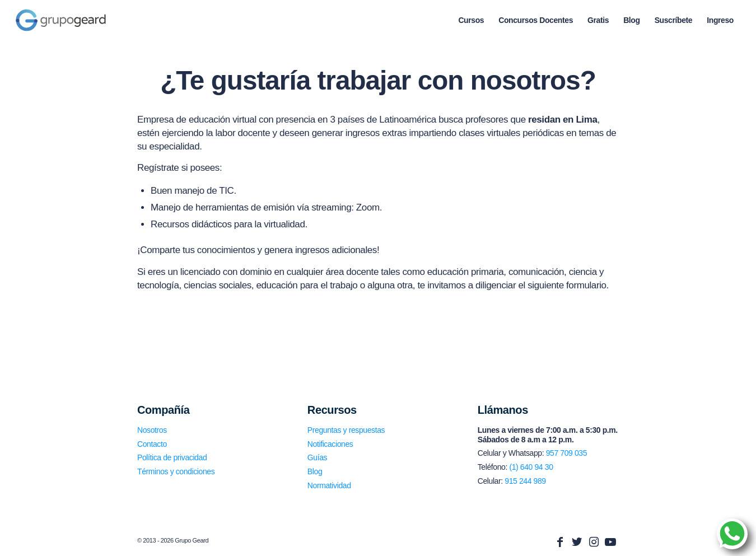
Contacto (152, 444)
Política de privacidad (172, 457)
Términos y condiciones (176, 471)
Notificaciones (330, 444)
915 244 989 (525, 481)
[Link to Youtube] (610, 542)
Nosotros (152, 430)
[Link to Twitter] (577, 542)
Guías (317, 457)
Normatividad (329, 485)
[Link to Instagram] (594, 542)
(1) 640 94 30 (531, 467)
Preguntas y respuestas (346, 430)
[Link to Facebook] (560, 542)
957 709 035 (566, 453)
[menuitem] (471, 20)
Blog (315, 471)
